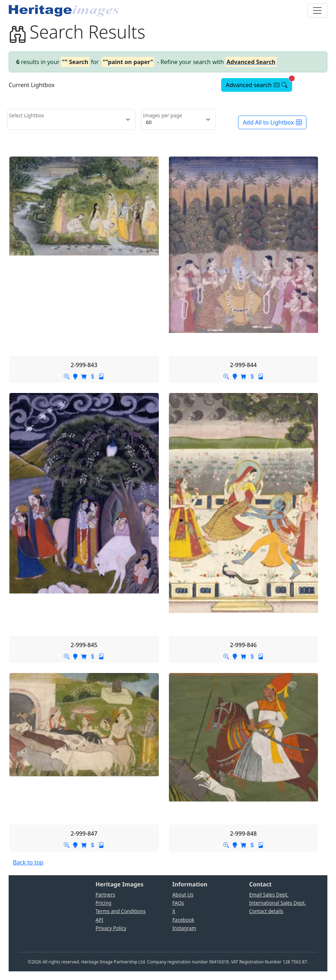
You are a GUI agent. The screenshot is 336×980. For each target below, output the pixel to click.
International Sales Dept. (278, 903)
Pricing (103, 903)
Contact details (266, 911)
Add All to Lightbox (272, 122)
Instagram (184, 928)
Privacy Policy (111, 928)
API (99, 920)
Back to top (28, 862)
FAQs (178, 903)
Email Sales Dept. (269, 895)
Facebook (183, 920)
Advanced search (259, 83)
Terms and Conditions (120, 911)
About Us (183, 895)
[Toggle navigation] (317, 10)
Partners (105, 895)
